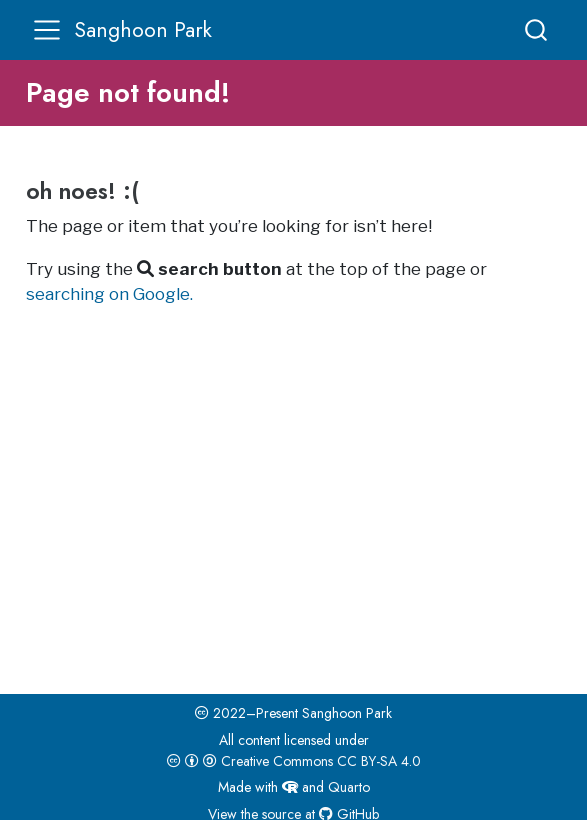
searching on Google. (109, 294)
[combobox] (537, 29)
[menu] (47, 30)
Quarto (349, 787)
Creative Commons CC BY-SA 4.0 (294, 761)
